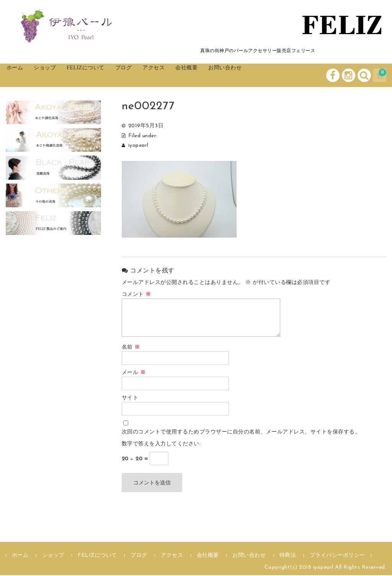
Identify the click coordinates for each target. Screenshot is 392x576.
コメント (136, 295)
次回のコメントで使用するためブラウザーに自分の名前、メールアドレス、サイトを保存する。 (241, 433)
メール (134, 373)
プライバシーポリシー (337, 556)
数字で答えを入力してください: (161, 445)
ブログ (159, 75)
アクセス (197, 75)
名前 (131, 348)
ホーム (23, 75)
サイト (130, 399)
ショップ (61, 75)
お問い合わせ (286, 75)
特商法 (288, 556)
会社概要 (238, 75)
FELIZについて (112, 75)
